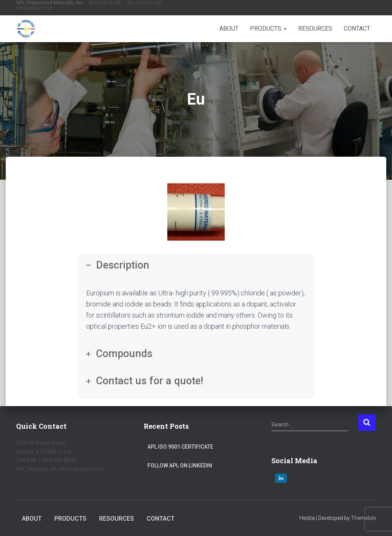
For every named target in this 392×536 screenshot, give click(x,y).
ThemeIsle (363, 518)
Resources (315, 29)
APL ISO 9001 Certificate (180, 447)
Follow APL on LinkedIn (180, 466)
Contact (357, 29)
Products (268, 29)
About (229, 29)
